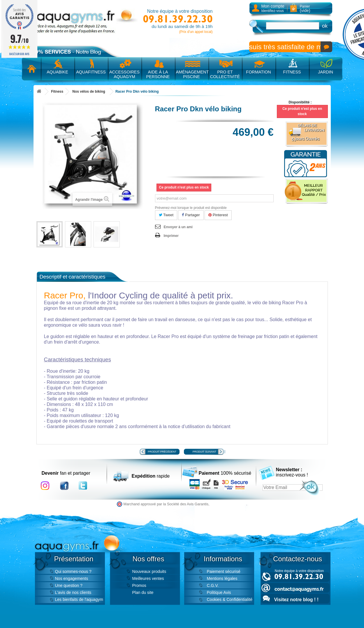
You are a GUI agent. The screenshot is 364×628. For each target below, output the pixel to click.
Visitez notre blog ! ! (296, 600)
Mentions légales (222, 578)
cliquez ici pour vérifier (228, 504)
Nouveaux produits (149, 571)
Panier (305, 9)
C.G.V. (213, 585)
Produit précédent (162, 452)
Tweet (166, 215)
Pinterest (218, 215)
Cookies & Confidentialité (230, 599)
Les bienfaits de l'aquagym (79, 599)
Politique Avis (219, 592)
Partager (191, 215)
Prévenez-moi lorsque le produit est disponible (191, 208)
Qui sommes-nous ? (73, 571)
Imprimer (171, 236)
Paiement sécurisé (224, 571)
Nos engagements (72, 578)
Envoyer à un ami (178, 227)
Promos (139, 585)
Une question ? (69, 585)
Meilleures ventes (148, 578)
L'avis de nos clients (73, 592)
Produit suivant (204, 452)
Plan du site (143, 592)
